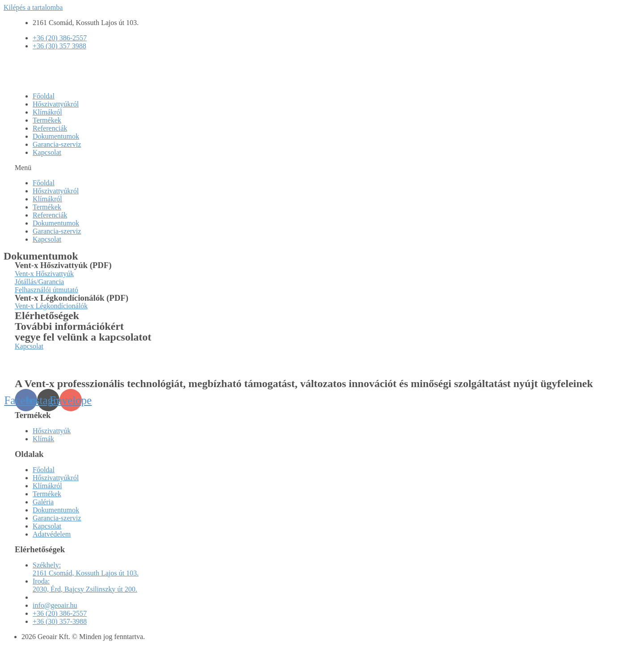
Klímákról (47, 112)
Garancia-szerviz (57, 144)
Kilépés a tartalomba (33, 7)
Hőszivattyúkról (56, 104)
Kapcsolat (47, 152)
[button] (322, 168)
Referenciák (50, 128)
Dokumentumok (56, 136)
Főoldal (44, 96)
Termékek (47, 120)
